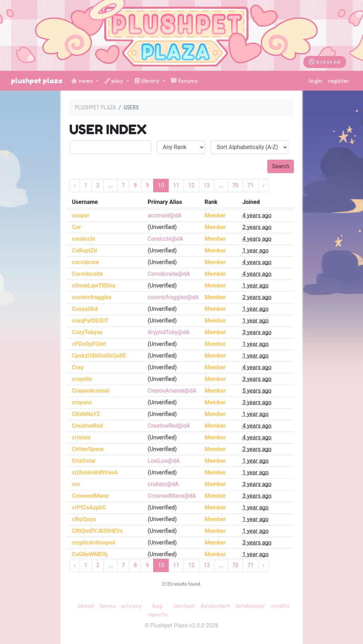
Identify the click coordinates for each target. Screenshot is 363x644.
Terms (108, 606)
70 (235, 185)
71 (251, 185)
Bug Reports (158, 610)
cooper (81, 215)
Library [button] (148, 81)
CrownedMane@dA (172, 496)
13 (207, 185)
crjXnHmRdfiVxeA (95, 472)
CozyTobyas (87, 332)
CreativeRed (88, 426)
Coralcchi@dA (166, 239)
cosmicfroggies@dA (173, 297)
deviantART (215, 606)
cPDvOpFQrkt (89, 344)
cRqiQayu (84, 519)
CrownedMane (90, 496)
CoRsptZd (85, 250)
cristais (81, 437)
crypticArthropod (94, 543)
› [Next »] (264, 185)
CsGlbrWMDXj (90, 554)
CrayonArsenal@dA (172, 391)
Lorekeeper (250, 606)
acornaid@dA (165, 215)
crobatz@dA (163, 484)
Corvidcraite (88, 274)
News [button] (83, 81)
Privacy (132, 606)
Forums (184, 81)
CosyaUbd (85, 309)
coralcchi (84, 239)
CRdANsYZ (86, 414)
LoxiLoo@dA (164, 461)
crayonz (82, 402)
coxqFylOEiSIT (90, 321)
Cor (76, 227)
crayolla (82, 379)
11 (176, 185)
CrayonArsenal (91, 391)
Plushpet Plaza (37, 81)
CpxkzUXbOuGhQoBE (99, 356)
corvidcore (85, 262)
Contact (184, 606)
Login (315, 81)
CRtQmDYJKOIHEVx (97, 531)
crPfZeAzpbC (89, 508)
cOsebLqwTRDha (94, 286)
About (86, 606)
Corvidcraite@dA (169, 274)
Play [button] (115, 81)
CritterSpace (88, 449)
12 (191, 185)
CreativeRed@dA (169, 426)
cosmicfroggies (92, 297)
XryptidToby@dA (169, 332)
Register (339, 81)
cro (76, 484)
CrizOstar (84, 461)
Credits (280, 606)
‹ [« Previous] (75, 185)
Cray (78, 367)
